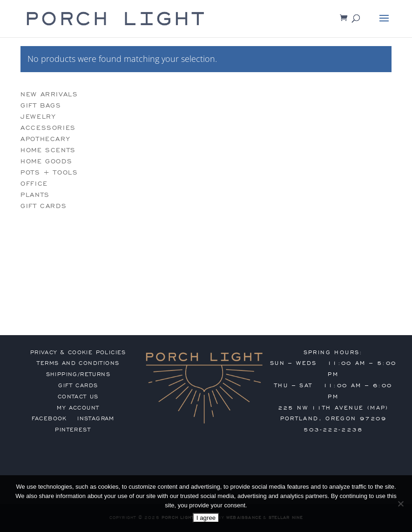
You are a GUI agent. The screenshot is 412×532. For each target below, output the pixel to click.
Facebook (49, 418)
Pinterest (73, 430)
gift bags (41, 105)
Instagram (96, 418)
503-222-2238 (333, 430)
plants (35, 195)
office (34, 184)
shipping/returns (78, 374)
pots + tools (49, 172)
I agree (206, 518)
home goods (46, 161)
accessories (48, 128)
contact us (78, 397)
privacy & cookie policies (78, 352)
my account (78, 408)
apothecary (45, 139)
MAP (378, 408)
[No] (400, 504)
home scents (48, 150)
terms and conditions (78, 363)
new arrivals (49, 94)
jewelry (38, 117)
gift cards (44, 206)
